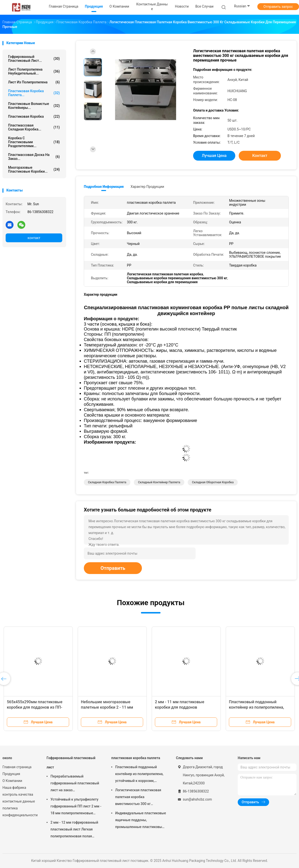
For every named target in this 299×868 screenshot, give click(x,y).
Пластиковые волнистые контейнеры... (34, 106)
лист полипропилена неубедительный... (34, 71)
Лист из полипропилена (34, 82)
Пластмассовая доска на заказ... (34, 157)
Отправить (113, 568)
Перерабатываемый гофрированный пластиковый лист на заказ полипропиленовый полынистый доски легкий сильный (75, 784)
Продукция (11, 774)
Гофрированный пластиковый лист (71, 763)
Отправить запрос (278, 7)
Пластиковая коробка (34, 116)
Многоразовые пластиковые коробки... (34, 169)
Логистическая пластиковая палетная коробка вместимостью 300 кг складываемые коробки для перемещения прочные (138, 798)
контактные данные (19, 801)
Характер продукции (147, 187)
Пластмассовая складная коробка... (34, 127)
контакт (34, 238)
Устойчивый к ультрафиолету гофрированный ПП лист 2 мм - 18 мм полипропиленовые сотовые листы (76, 807)
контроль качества (18, 794)
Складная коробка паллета (107, 482)
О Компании (12, 781)
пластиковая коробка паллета (136, 758)
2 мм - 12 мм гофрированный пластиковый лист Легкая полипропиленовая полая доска (74, 830)
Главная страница (17, 767)
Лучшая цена (214, 156)
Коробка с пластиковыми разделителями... (34, 142)
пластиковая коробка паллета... (34, 93)
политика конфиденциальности (20, 812)
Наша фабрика (14, 788)
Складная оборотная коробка (213, 482)
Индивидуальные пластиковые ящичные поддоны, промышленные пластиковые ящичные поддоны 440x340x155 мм (141, 821)
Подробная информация (104, 187)
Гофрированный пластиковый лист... (34, 59)
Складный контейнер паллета (159, 482)
